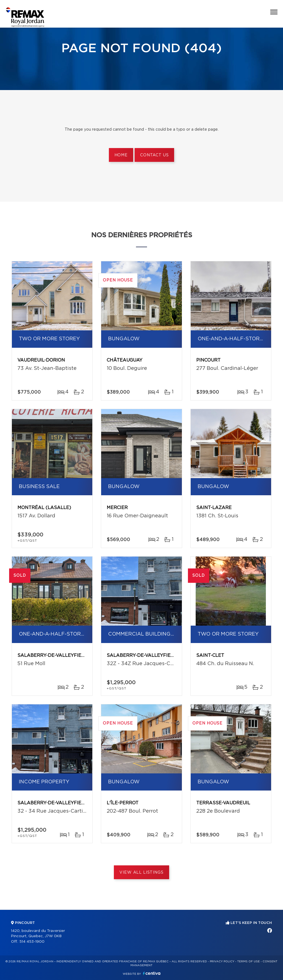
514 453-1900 (32, 942)
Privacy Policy (222, 961)
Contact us (154, 155)
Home (121, 155)
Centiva (152, 973)
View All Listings (141, 873)
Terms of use (248, 961)
